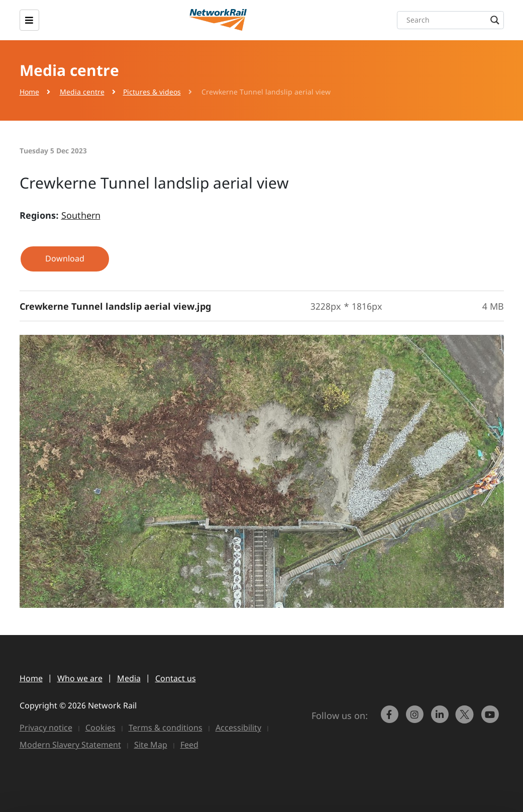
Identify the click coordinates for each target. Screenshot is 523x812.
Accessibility (238, 728)
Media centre (82, 92)
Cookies (100, 728)
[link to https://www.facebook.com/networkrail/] (390, 719)
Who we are (80, 678)
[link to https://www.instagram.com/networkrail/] (415, 719)
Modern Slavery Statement (70, 745)
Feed (189, 745)
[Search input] (453, 20)
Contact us (176, 678)
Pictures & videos (152, 92)
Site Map (151, 745)
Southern (81, 215)
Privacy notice (46, 728)
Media (129, 678)
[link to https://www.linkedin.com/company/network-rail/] (441, 719)
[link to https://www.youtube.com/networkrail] (491, 719)
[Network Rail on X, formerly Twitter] (466, 719)
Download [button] (65, 258)
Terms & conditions (166, 728)
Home (29, 92)
